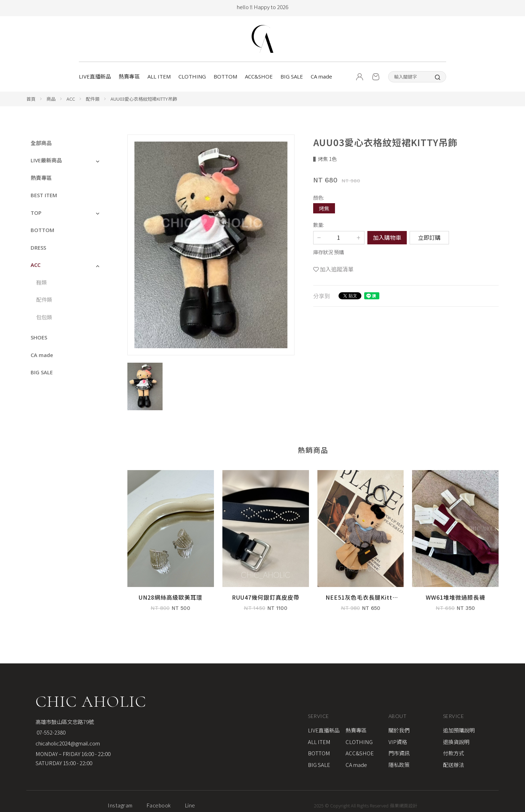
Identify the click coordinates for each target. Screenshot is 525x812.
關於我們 (399, 730)
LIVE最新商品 (46, 160)
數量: (319, 224)
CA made (321, 76)
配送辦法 (454, 765)
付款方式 (454, 753)
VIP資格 (398, 742)
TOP (36, 213)
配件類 (93, 99)
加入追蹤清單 (337, 269)
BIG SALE (292, 76)
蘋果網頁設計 (404, 805)
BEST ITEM (44, 195)
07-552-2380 (50, 732)
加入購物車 (387, 237)
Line (190, 805)
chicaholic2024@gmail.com (68, 743)
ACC (71, 99)
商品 (51, 99)
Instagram (120, 805)
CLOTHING (192, 76)
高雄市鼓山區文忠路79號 (65, 722)
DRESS (38, 248)
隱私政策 (399, 765)
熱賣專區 (129, 76)
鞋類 (42, 282)
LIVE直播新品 (95, 76)
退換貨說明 (456, 742)
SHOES (39, 337)
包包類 (44, 317)
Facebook (159, 805)
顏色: (319, 197)
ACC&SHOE (259, 76)
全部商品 (41, 143)
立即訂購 (429, 237)
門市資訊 (399, 753)
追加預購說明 (459, 730)
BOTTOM (225, 76)
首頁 (31, 99)
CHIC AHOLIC (91, 701)
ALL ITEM (159, 76)
